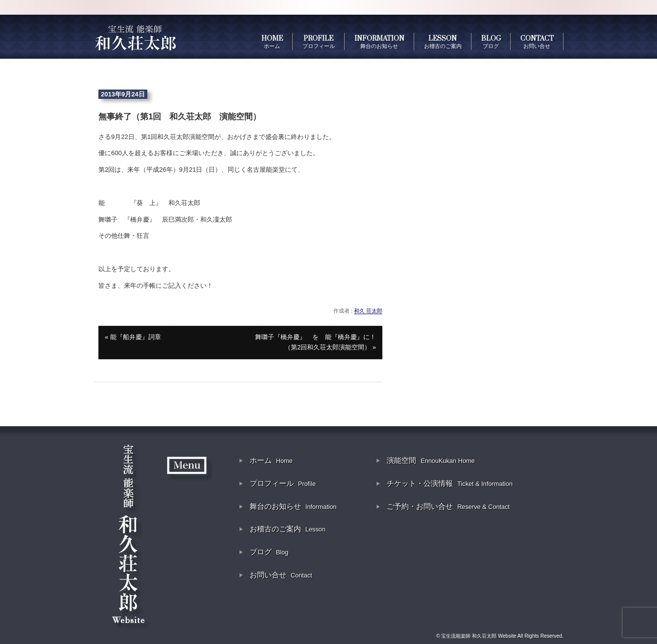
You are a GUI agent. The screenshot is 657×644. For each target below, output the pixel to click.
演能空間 (431, 460)
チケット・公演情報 (450, 483)
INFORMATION (379, 42)
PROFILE (319, 42)
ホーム (271, 460)
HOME (272, 42)
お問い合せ (281, 575)
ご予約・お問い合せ (448, 506)
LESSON (443, 42)
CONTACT (537, 42)
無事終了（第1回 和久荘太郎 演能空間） (180, 117)
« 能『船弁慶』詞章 (133, 337)
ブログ (269, 552)
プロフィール (283, 483)
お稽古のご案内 (288, 529)
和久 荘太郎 (368, 311)
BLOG (491, 42)
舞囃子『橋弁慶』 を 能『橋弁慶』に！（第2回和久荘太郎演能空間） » (316, 342)
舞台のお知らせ (293, 506)
